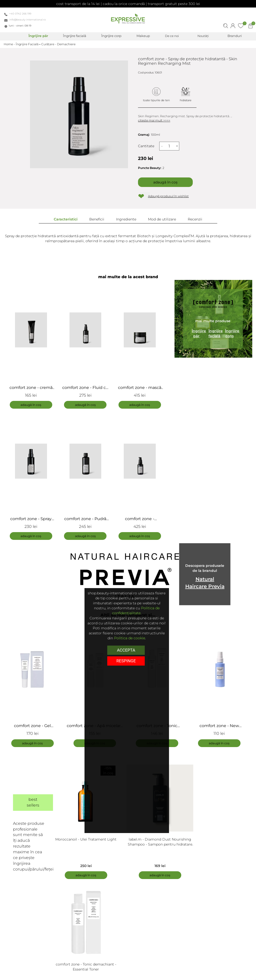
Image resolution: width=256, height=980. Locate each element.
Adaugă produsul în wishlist (168, 196)
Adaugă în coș (165, 182)
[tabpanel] (35, 684)
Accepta (126, 650)
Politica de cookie (129, 638)
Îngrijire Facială (27, 44)
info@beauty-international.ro (27, 20)
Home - (10, 44)
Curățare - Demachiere (58, 44)
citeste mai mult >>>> (154, 120)
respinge (126, 661)
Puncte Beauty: (150, 168)
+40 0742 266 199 (20, 14)
